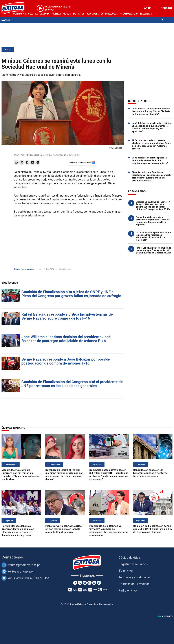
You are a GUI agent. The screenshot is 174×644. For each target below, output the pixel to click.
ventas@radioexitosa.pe (24, 565)
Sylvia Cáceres (65, 269)
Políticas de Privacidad (134, 584)
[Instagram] (89, 583)
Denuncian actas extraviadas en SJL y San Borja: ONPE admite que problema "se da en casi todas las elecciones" (109, 475)
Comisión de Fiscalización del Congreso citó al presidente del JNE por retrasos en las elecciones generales (72, 384)
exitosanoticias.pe (20, 571)
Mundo (67, 14)
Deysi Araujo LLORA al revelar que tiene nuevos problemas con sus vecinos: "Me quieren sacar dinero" (64, 475)
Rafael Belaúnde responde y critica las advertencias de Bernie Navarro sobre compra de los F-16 (67, 316)
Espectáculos (109, 14)
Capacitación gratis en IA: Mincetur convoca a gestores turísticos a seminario (150, 473)
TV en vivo (126, 571)
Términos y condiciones (135, 577)
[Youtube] (85, 583)
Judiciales (93, 14)
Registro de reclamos (133, 564)
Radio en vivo (128, 590)
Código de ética (129, 558)
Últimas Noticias (23, 14)
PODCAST (167, 8)
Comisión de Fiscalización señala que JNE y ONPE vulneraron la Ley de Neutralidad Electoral (153, 529)
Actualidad (42, 14)
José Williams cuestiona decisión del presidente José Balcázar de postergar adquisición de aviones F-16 (66, 339)
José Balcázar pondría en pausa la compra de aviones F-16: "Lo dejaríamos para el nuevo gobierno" (150, 160)
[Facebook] (75, 583)
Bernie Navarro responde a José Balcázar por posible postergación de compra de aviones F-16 (66, 361)
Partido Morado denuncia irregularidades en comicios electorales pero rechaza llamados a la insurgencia (18, 531)
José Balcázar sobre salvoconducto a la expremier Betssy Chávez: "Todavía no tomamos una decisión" (151, 111)
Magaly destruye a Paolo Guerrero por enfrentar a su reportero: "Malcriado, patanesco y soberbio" (21, 475)
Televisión (146, 14)
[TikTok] (99, 583)
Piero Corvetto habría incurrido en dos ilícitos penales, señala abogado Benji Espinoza (64, 529)
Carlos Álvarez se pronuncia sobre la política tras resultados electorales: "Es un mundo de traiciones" (153, 236)
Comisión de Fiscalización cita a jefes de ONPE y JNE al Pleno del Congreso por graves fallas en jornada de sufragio (71, 294)
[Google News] (94, 583)
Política (56, 14)
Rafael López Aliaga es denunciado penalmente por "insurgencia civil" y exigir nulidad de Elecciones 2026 (154, 250)
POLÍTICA (50, 269)
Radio (16, 26)
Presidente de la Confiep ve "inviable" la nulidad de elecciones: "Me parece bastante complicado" (109, 531)
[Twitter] (80, 583)
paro (40, 269)
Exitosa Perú (130, 14)
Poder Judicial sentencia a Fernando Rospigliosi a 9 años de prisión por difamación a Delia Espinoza (153, 221)
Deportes (79, 14)
